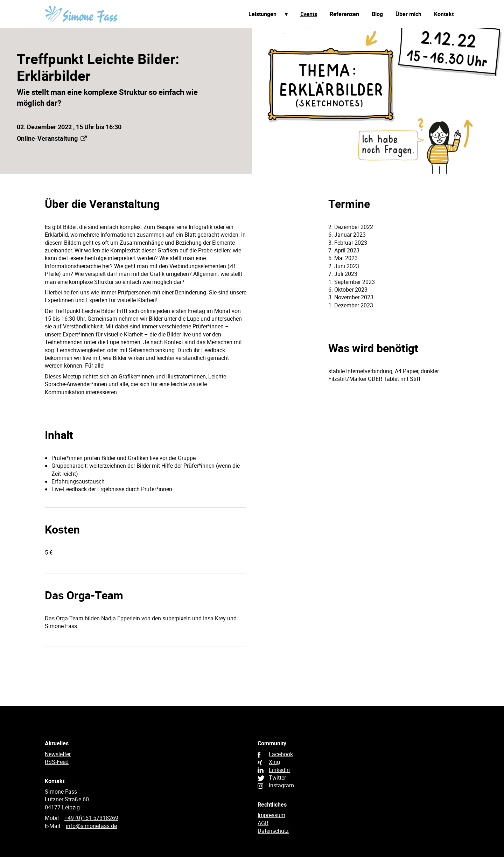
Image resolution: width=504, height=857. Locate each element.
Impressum (271, 815)
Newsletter (58, 754)
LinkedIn (279, 770)
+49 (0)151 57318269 (91, 818)
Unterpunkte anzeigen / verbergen (286, 14)
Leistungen (262, 14)
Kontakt (444, 14)
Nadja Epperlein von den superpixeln (146, 618)
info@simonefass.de (91, 826)
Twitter (277, 778)
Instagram (281, 785)
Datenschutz (273, 831)
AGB (263, 823)
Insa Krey (214, 618)
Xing (274, 762)
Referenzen (344, 14)
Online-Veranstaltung (52, 138)
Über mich (408, 14)
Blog (377, 14)
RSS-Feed (57, 762)
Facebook (281, 754)
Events (309, 14)
